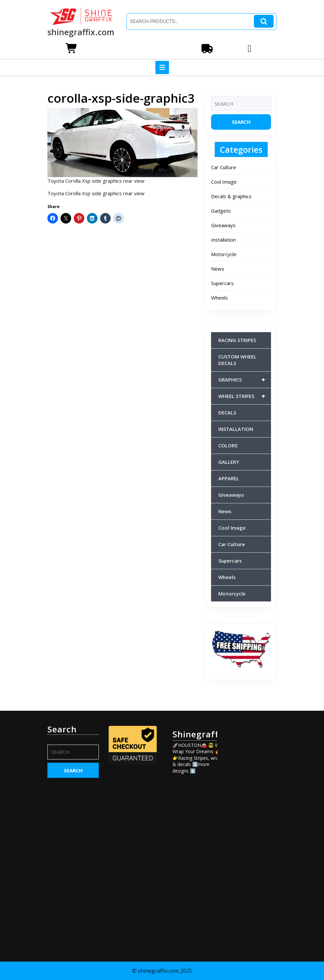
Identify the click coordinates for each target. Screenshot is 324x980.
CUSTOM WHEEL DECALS (237, 360)
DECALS (227, 412)
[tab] (162, 67)
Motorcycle (224, 254)
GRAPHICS (245, 380)
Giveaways (223, 225)
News (218, 269)
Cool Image (224, 182)
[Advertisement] (251, 823)
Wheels (219, 298)
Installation (223, 240)
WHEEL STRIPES (245, 396)
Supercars (222, 283)
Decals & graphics (231, 196)
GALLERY (229, 462)
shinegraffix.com (81, 32)
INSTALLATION (236, 429)
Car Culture (224, 167)
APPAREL (229, 478)
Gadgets (221, 211)
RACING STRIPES (237, 340)
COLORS (228, 445)
